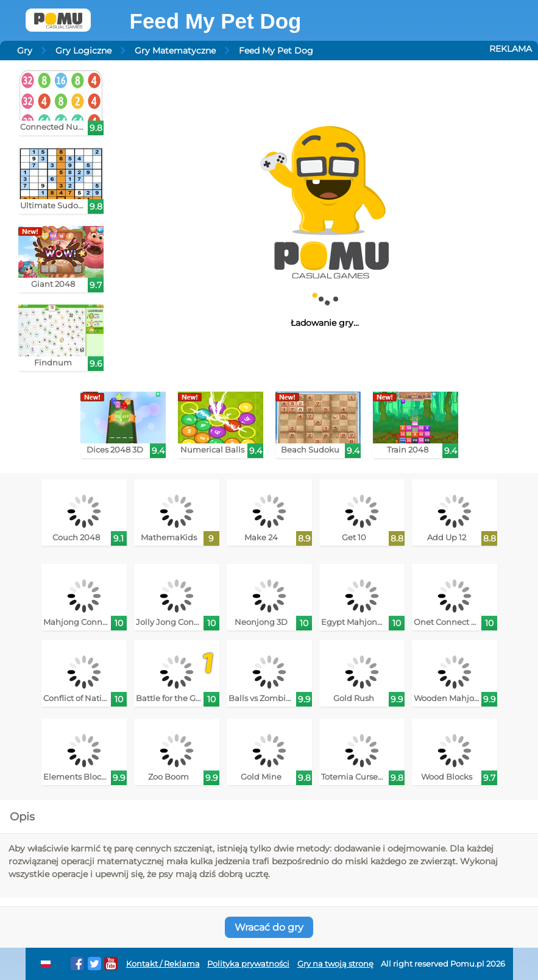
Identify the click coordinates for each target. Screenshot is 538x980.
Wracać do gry (269, 927)
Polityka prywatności (248, 964)
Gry (25, 51)
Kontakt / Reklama (163, 964)
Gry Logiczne (83, 51)
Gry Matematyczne (175, 51)
